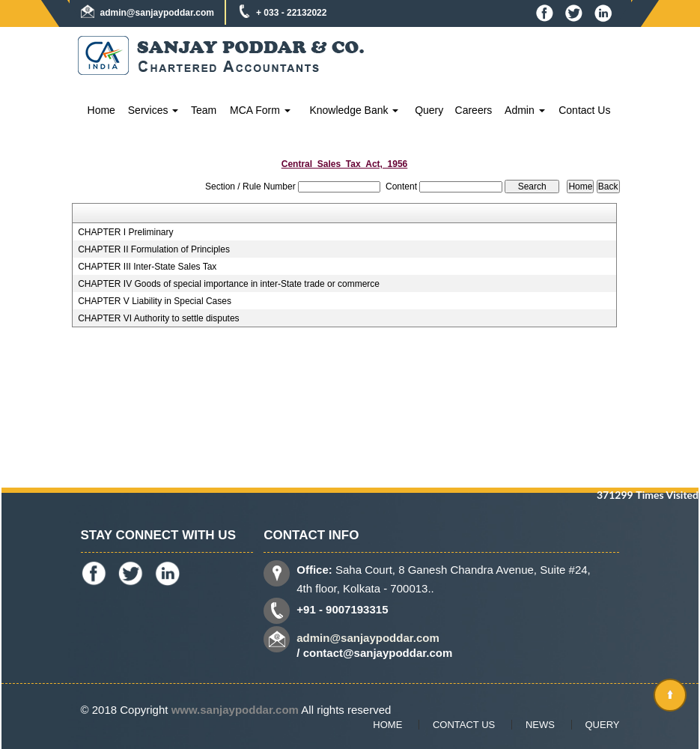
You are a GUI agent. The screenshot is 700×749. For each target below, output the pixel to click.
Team (204, 110)
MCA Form (260, 110)
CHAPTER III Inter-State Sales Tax (147, 267)
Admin (525, 110)
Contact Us (584, 110)
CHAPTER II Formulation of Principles (154, 249)
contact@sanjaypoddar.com (378, 653)
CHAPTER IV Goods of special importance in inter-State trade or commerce (229, 284)
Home (101, 110)
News (540, 725)
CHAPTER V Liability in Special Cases (155, 301)
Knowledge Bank (354, 110)
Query (429, 110)
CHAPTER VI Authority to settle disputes (158, 318)
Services (153, 110)
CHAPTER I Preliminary (125, 232)
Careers (474, 110)
